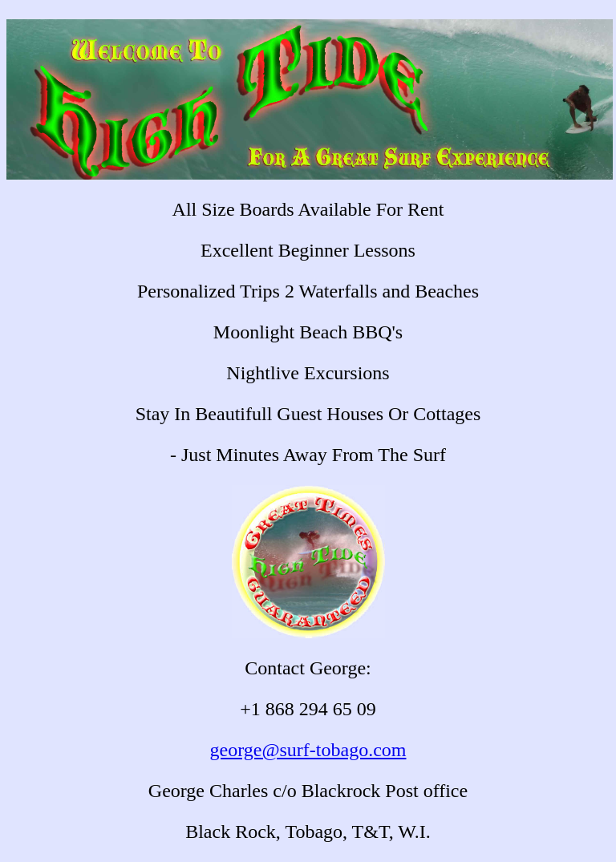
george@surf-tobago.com (308, 750)
